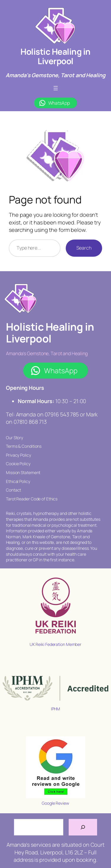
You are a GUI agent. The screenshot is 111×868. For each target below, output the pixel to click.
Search (84, 248)
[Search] (83, 827)
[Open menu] (56, 88)
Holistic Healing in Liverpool (55, 56)
